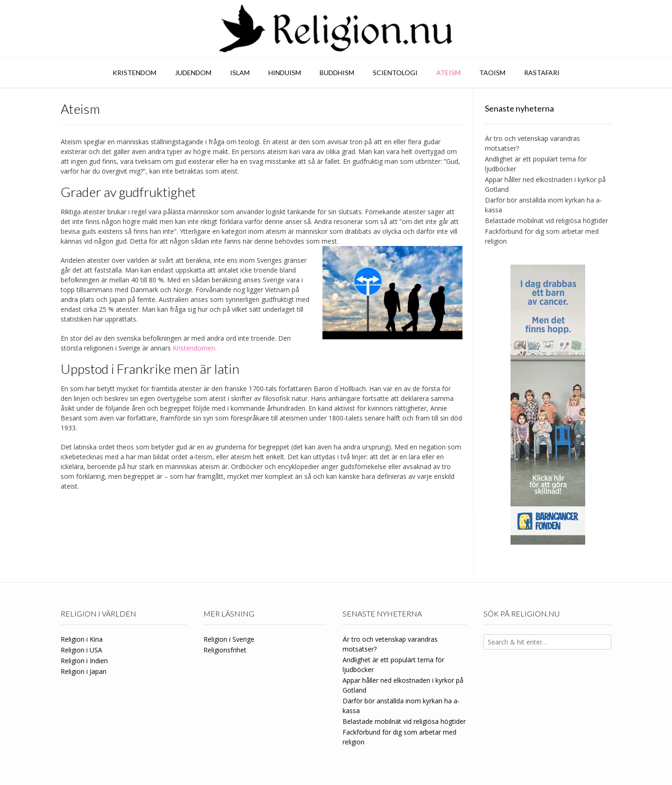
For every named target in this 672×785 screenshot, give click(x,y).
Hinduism (285, 73)
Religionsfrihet (225, 650)
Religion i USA (81, 650)
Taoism (492, 73)
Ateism (448, 73)
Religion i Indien (84, 661)
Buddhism (337, 73)
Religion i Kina (82, 639)
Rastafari (542, 73)
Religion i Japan (84, 671)
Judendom (193, 73)
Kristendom (134, 73)
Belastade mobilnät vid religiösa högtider (546, 221)
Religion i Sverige (229, 639)
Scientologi (395, 73)
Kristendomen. (195, 348)
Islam (240, 73)
